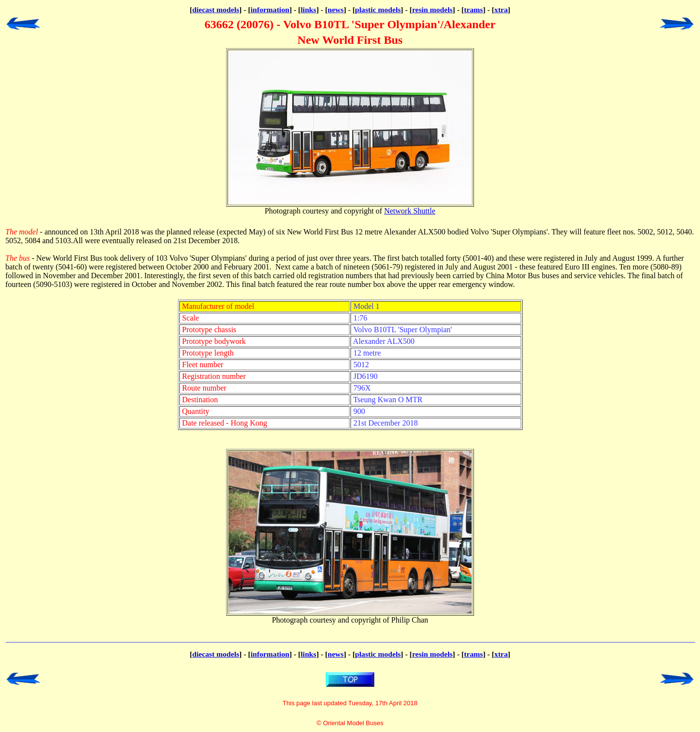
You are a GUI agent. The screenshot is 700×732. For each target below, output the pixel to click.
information (270, 9)
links (309, 9)
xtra (501, 9)
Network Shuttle (410, 211)
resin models (432, 9)
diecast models (216, 9)
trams (473, 9)
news (336, 9)
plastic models (378, 9)
